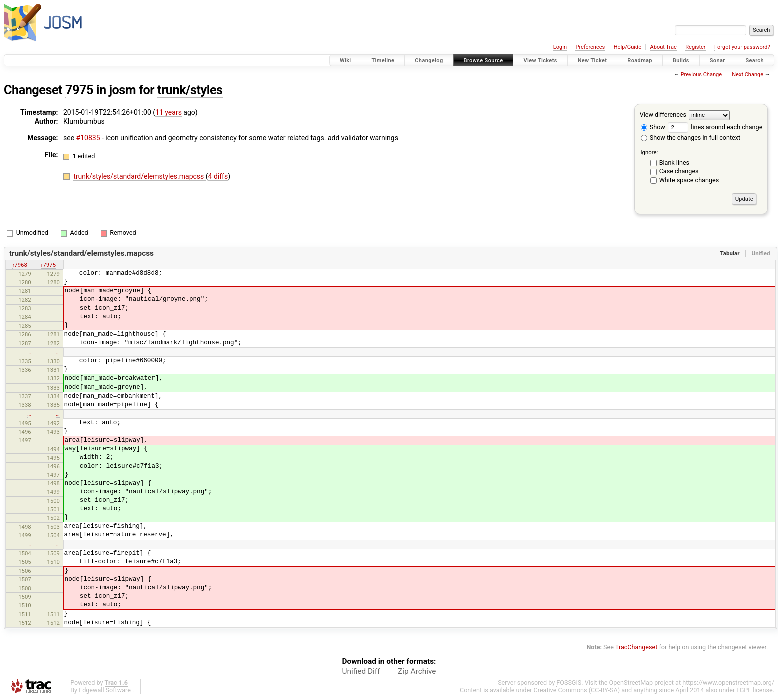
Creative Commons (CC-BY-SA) (577, 690)
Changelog (429, 61)
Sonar (718, 61)
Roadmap (640, 61)
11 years (168, 112)
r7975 (48, 265)
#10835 (88, 138)
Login (560, 47)
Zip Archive (417, 671)
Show (653, 127)
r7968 (19, 265)
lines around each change (715, 127)
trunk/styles (190, 90)
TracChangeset (637, 647)
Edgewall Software (105, 690)
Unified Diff (361, 671)
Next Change (748, 75)
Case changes (679, 171)
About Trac (664, 47)
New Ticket (593, 61)
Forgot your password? (742, 47)
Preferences (590, 47)
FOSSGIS (569, 683)
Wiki (345, 61)
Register (695, 47)
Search (755, 61)
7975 (79, 90)
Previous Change (701, 75)
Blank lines (674, 163)
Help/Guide (628, 47)
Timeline (383, 61)
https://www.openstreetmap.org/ (728, 683)
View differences (663, 115)
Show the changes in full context (691, 138)
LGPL (744, 690)
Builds (681, 61)
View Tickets (540, 61)
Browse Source (484, 61)
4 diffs (218, 176)
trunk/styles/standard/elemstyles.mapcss (139, 176)
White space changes (689, 180)
